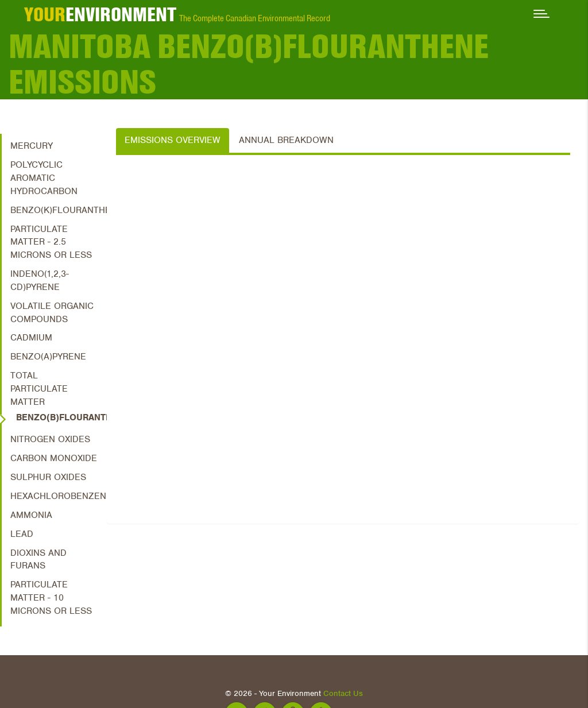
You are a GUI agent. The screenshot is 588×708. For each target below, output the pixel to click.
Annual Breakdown (286, 140)
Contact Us (343, 693)
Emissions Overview (173, 140)
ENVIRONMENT (100, 14)
